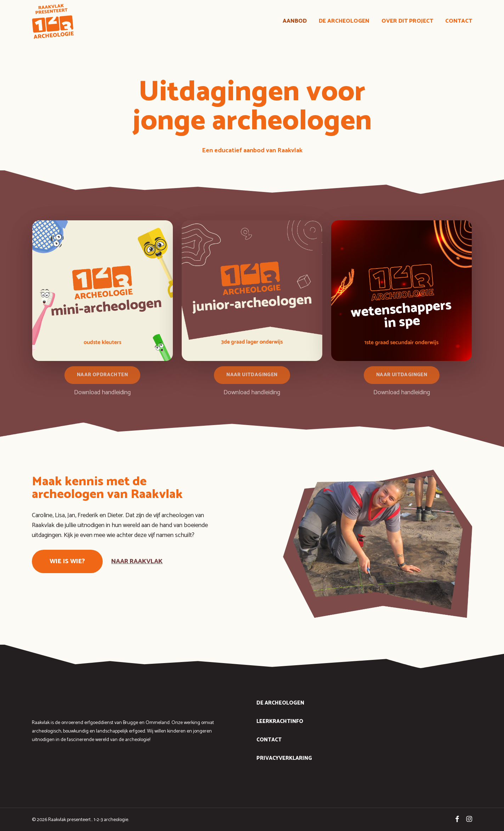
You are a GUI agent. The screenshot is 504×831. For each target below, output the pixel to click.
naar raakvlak (137, 561)
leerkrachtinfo (280, 721)
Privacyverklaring (284, 758)
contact (269, 740)
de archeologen (280, 703)
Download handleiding (102, 392)
